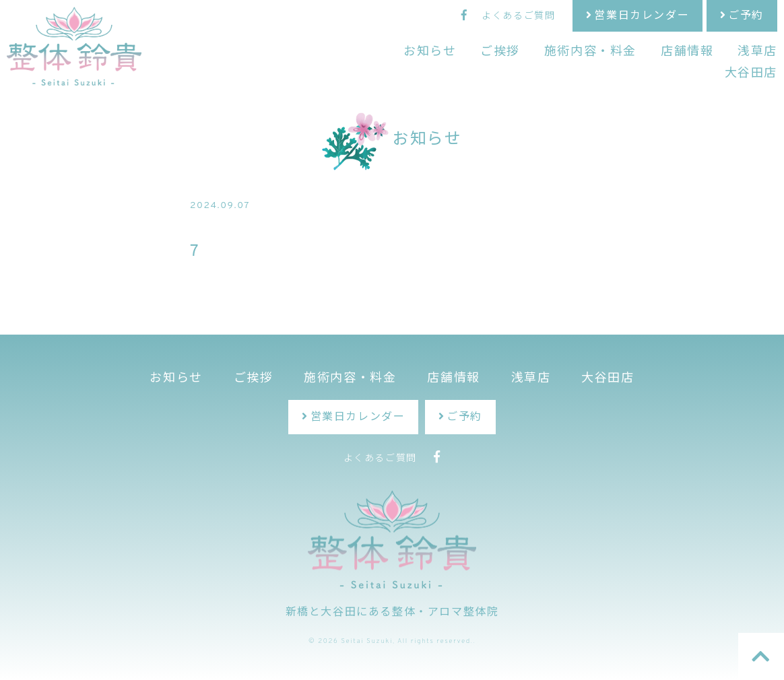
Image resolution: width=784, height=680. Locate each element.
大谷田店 (751, 74)
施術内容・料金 (590, 52)
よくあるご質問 (518, 16)
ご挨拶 (500, 52)
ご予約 (746, 16)
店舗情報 (687, 52)
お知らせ (430, 52)
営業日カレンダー (642, 16)
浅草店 (757, 52)
